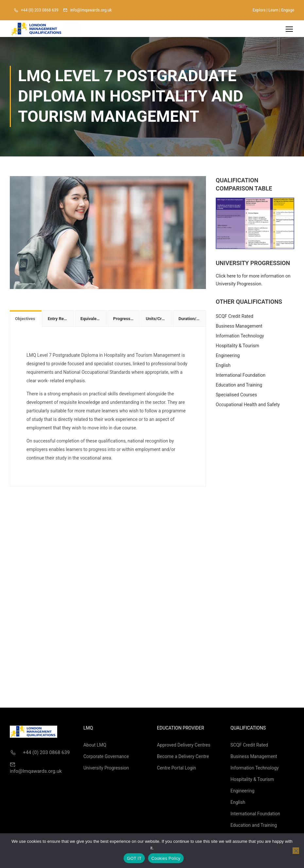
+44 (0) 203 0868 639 (40, 10)
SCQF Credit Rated (235, 317)
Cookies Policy (166, 858)
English (223, 367)
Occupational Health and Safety (248, 406)
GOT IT (134, 858)
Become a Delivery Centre (183, 758)
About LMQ (95, 746)
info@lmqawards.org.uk (91, 10)
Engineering (228, 357)
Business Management (239, 327)
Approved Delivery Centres (184, 746)
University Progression (106, 769)
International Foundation (241, 376)
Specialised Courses (236, 396)
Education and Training (239, 386)
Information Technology (240, 337)
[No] (296, 851)
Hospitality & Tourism (237, 347)
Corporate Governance (106, 758)
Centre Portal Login (177, 769)
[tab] (26, 320)
